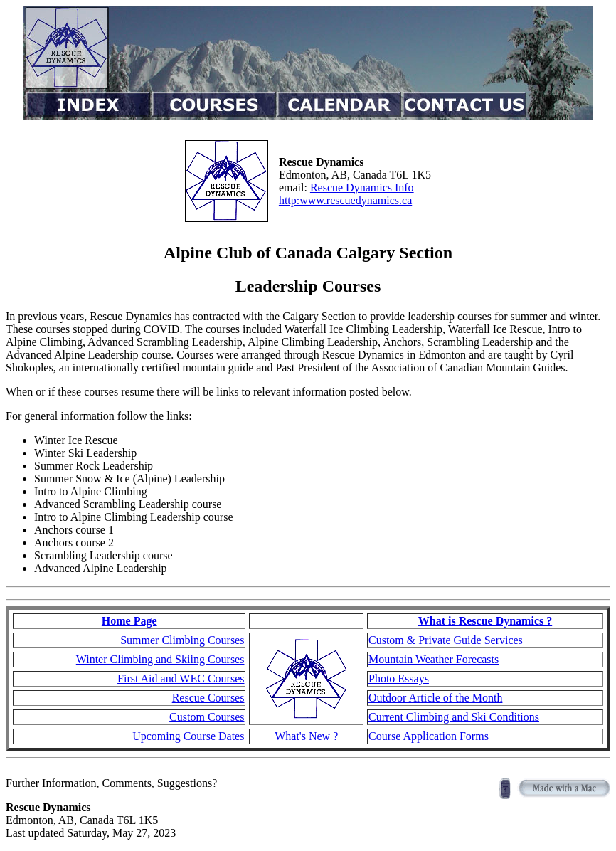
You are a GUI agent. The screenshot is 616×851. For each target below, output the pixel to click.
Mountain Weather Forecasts (434, 659)
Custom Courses (207, 717)
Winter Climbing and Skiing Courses (160, 659)
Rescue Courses (208, 698)
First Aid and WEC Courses (181, 678)
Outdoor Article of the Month (435, 698)
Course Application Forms (429, 736)
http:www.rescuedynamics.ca (345, 200)
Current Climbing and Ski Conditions (454, 717)
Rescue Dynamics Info (362, 187)
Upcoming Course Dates (188, 736)
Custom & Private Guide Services (446, 640)
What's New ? (306, 736)
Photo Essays (399, 678)
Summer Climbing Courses (182, 640)
